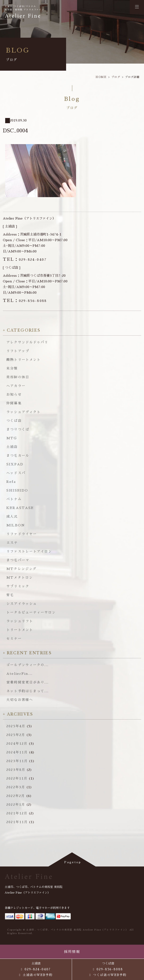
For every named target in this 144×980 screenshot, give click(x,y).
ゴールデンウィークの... (28, 665)
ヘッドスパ (16, 473)
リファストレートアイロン (29, 551)
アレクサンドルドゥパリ (27, 342)
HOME (101, 77)
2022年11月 (17, 778)
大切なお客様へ (20, 700)
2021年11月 (17, 822)
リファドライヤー (22, 534)
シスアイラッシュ (22, 604)
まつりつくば (18, 429)
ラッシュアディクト (23, 412)
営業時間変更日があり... (28, 682)
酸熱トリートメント (23, 360)
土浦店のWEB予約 (38, 975)
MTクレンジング (21, 569)
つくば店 (14, 421)
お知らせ (14, 394)
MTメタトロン (20, 577)
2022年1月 (16, 805)
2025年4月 (16, 726)
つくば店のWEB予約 (110, 975)
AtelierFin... (19, 674)
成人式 (12, 516)
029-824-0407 (25, 260)
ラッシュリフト (20, 621)
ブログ (116, 77)
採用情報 (72, 952)
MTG (12, 438)
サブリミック (18, 586)
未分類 (12, 368)
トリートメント (20, 630)
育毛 (10, 595)
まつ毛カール (18, 455)
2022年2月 (16, 796)
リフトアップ (18, 351)
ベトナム (14, 499)
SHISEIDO (17, 490)
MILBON (16, 525)
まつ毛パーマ (18, 560)
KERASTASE (20, 508)
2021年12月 (17, 813)
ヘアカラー (16, 386)
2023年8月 (16, 770)
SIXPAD (15, 464)
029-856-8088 (25, 301)
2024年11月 (17, 752)
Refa (11, 482)
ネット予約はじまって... (28, 691)
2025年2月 (16, 735)
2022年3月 (16, 787)
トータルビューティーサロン (31, 612)
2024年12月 (17, 744)
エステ (12, 543)
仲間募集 (14, 403)
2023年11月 (17, 761)
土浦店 (12, 447)
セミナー (14, 638)
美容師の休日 (18, 377)
